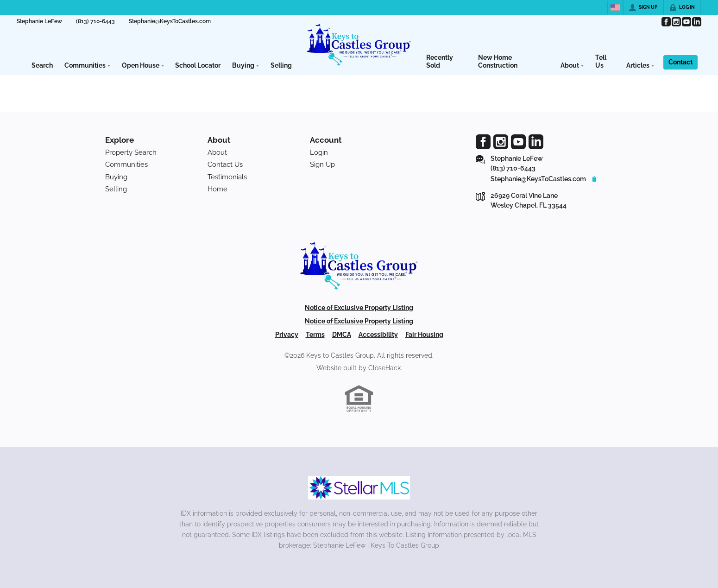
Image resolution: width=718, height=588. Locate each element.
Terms (315, 335)
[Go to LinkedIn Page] (696, 22)
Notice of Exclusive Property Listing (359, 308)
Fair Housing (424, 335)
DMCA (342, 335)
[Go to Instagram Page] (676, 22)
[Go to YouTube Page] (686, 22)
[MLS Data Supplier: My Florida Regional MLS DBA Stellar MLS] (359, 488)
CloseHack (384, 368)
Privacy (287, 335)
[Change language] (615, 7)
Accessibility (378, 335)
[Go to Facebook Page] (666, 22)
